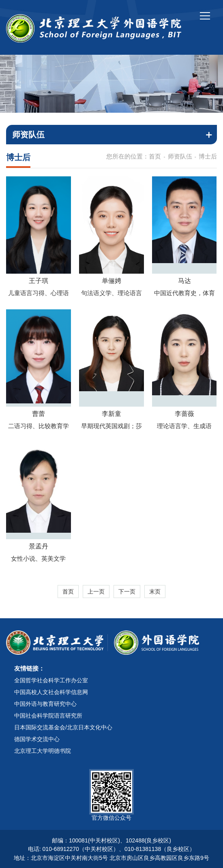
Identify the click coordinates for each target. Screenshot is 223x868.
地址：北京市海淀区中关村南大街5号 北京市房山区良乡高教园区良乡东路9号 (111, 858)
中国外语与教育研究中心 (45, 704)
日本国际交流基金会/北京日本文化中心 (63, 727)
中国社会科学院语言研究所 (48, 716)
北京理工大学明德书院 (43, 751)
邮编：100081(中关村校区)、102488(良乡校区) (111, 840)
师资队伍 (180, 156)
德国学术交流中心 (37, 739)
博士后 (208, 156)
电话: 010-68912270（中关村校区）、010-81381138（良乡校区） (111, 849)
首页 (155, 156)
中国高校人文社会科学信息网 (51, 692)
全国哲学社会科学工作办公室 (51, 680)
